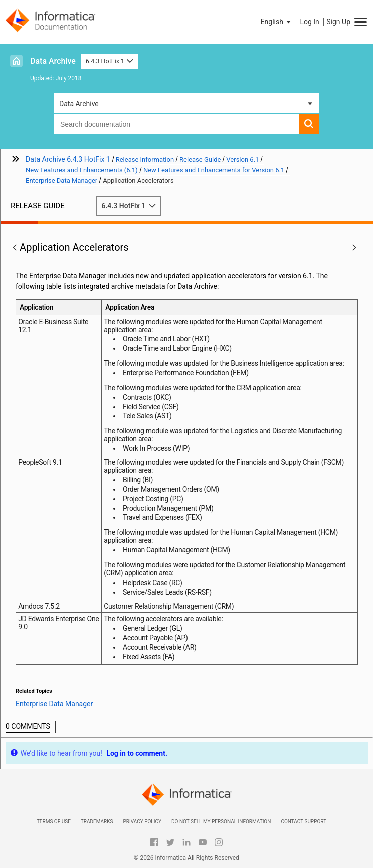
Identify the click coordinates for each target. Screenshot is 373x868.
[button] (277, 22)
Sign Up (338, 22)
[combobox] (176, 124)
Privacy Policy (142, 822)
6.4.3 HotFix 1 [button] (110, 61)
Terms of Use (54, 822)
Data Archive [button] (79, 104)
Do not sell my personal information (221, 822)
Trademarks (97, 822)
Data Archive (53, 61)
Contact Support (304, 822)
